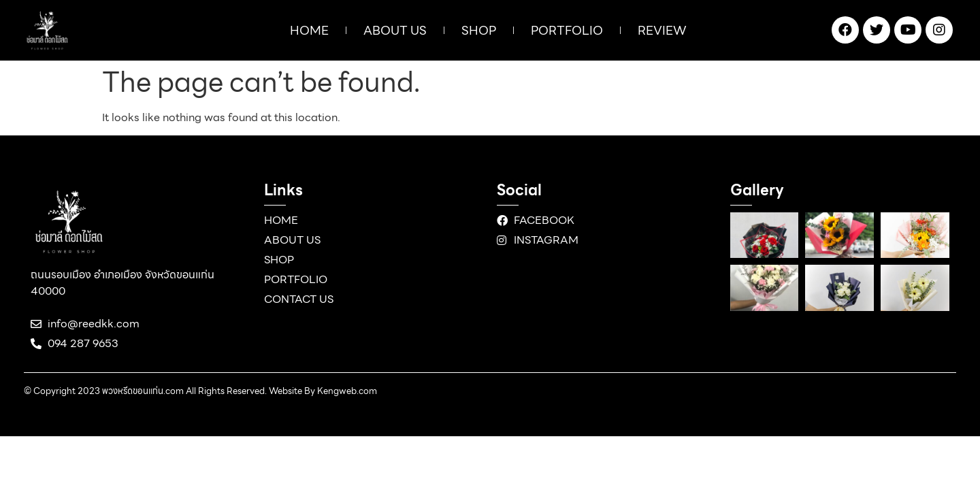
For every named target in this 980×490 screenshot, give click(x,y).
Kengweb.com (347, 391)
